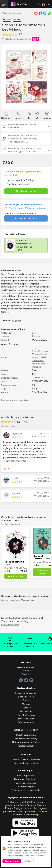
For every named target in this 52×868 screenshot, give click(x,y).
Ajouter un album (26, 746)
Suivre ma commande (26, 783)
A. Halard (38, 562)
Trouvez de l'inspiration (26, 693)
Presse (26, 671)
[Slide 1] (16, 106)
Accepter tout (12, 861)
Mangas (26, 704)
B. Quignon (10, 568)
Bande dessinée (26, 697)
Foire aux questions (26, 775)
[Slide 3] (26, 106)
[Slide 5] (36, 106)
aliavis (15, 478)
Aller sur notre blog (10, 625)
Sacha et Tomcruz (12, 13)
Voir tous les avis (9, 426)
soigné (27, 184)
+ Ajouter (17, 321)
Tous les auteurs (26, 722)
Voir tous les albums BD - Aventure (18, 600)
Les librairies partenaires (26, 763)
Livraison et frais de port (26, 779)
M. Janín (20, 568)
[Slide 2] (21, 106)
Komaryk (16, 493)
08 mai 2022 (43, 493)
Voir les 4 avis (9, 39)
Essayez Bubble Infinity (26, 739)
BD (34, 333)
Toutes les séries (26, 719)
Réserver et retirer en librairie (26, 790)
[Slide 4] (31, 106)
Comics (26, 700)
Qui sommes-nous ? (26, 667)
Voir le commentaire (18, 461)
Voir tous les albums (11, 524)
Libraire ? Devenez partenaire (26, 759)
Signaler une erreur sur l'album (16, 400)
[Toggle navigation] (4, 4)
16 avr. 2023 (43, 478)
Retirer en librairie (26, 218)
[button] (5, 77)
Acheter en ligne (26, 787)
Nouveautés (26, 711)
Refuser (28, 861)
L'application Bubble (26, 735)
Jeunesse (26, 708)
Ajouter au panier (26, 191)
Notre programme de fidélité (26, 742)
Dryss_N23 (17, 434)
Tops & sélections (26, 715)
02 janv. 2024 (42, 434)
